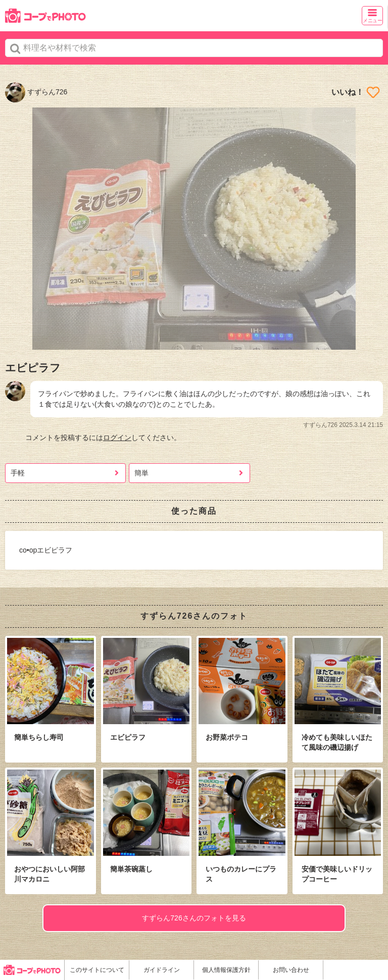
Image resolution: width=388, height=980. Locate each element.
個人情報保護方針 (226, 970)
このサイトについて (97, 970)
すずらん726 (36, 92)
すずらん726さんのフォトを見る (194, 918)
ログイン (117, 438)
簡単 (141, 473)
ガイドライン (162, 970)
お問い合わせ (291, 970)
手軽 (18, 473)
